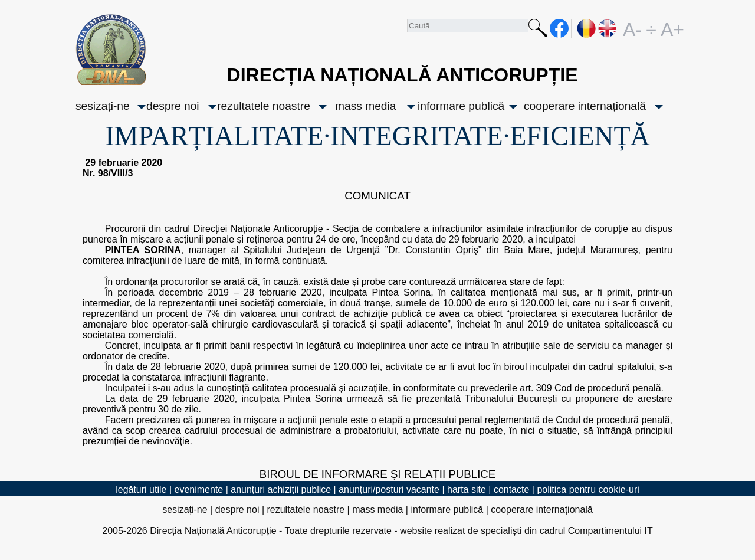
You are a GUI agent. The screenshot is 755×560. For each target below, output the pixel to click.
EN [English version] (608, 28)
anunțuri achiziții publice (281, 489)
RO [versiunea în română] (587, 28)
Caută (538, 30)
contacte (511, 489)
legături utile (141, 489)
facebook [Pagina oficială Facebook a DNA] (559, 28)
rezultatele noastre (264, 106)
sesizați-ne (103, 106)
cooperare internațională (585, 106)
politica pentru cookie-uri (588, 489)
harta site (467, 489)
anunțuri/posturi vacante (389, 489)
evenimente (199, 489)
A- (632, 28)
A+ (670, 28)
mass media (365, 106)
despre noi (173, 106)
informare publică (461, 106)
